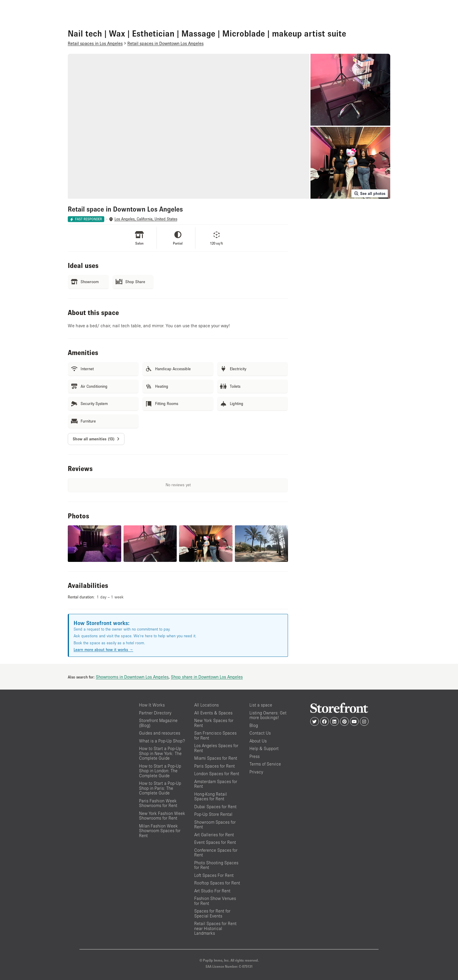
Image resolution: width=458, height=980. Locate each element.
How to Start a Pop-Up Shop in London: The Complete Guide (160, 771)
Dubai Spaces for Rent (215, 807)
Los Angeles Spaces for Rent (216, 748)
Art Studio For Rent (212, 891)
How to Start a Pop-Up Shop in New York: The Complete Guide (160, 753)
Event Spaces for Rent (215, 842)
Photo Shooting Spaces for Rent (216, 865)
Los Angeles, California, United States (146, 219)
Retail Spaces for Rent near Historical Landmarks (215, 928)
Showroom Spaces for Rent (215, 825)
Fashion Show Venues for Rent (215, 901)
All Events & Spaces (213, 713)
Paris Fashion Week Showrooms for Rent (158, 803)
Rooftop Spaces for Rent (217, 883)
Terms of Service (265, 764)
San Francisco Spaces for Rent (215, 735)
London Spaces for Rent (217, 774)
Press (255, 756)
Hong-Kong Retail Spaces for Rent (211, 797)
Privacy (256, 772)
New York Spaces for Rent (214, 723)
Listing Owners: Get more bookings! (268, 715)
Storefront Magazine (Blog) (158, 723)
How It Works (152, 705)
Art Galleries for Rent (214, 835)
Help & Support (264, 748)
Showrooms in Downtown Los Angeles (132, 677)
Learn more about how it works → (103, 650)
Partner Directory (155, 713)
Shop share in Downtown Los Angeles (207, 677)
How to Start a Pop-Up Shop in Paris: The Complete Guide (160, 788)
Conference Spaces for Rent (216, 853)
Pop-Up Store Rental (213, 814)
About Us (258, 741)
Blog (254, 725)
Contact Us (260, 733)
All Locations (207, 705)
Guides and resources (160, 733)
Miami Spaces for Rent (216, 758)
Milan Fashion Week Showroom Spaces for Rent (160, 831)
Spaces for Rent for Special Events (212, 913)
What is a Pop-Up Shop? (162, 741)
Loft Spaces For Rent (214, 875)
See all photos (370, 193)
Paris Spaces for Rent (215, 766)
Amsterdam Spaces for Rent (216, 784)
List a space (261, 705)
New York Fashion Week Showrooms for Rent (162, 816)
